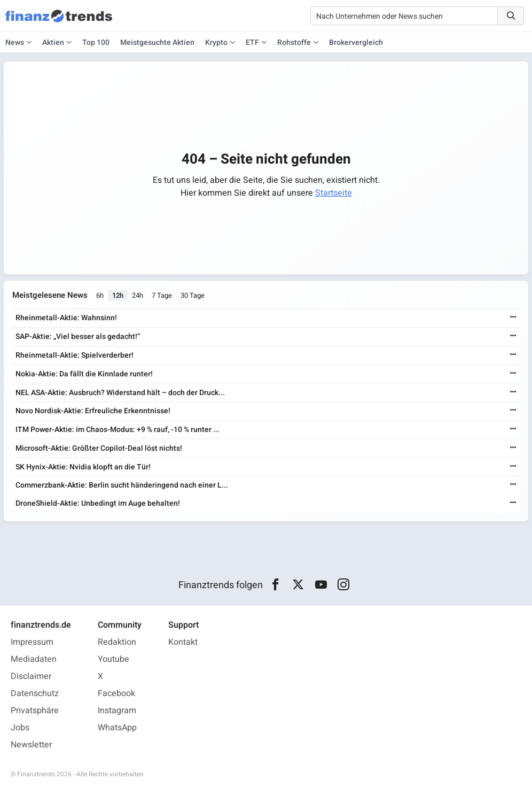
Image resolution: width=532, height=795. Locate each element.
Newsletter (31, 745)
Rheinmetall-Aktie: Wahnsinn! (66, 318)
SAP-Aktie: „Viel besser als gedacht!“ (78, 337)
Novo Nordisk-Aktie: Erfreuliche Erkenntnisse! (93, 411)
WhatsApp (117, 728)
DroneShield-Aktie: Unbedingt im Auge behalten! (98, 503)
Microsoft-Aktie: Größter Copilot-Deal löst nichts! (99, 448)
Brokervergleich (356, 43)
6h (100, 295)
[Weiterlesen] (513, 318)
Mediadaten (34, 659)
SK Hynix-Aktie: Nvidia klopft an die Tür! (83, 467)
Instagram (117, 711)
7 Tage (162, 295)
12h (118, 295)
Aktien (53, 43)
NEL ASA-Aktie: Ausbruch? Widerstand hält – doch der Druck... (120, 393)
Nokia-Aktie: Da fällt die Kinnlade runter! (84, 374)
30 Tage (193, 295)
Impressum (32, 642)
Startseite (334, 193)
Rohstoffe (294, 43)
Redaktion (117, 642)
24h (138, 295)
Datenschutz (35, 693)
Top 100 (96, 43)
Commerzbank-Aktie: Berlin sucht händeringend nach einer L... (122, 485)
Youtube (114, 659)
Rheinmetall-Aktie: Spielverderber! (75, 355)
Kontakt (183, 642)
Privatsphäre (35, 711)
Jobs (20, 728)
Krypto (216, 43)
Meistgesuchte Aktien (157, 43)
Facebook (116, 693)
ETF (252, 43)
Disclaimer (31, 676)
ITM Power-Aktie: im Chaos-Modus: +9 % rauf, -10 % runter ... (118, 430)
